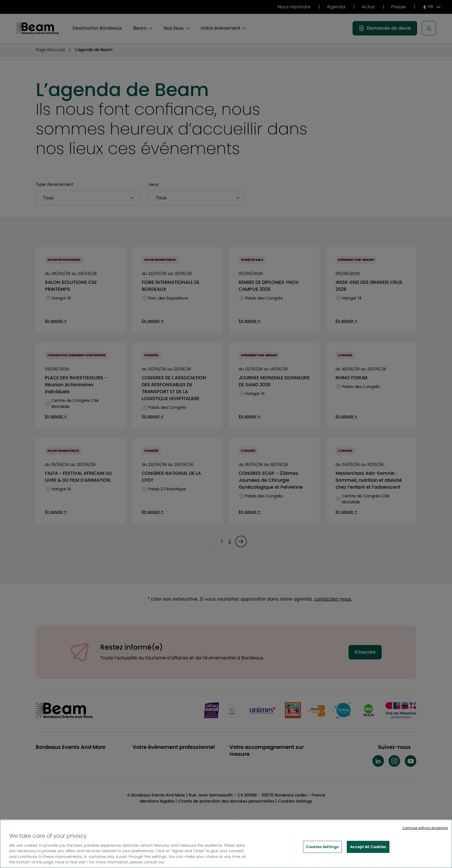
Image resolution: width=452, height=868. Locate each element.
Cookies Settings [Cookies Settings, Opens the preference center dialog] (322, 851)
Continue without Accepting (425, 832)
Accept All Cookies (368, 851)
